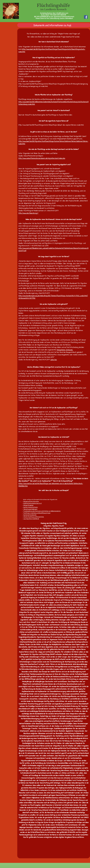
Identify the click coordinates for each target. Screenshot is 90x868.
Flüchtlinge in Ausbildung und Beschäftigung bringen (37, 513)
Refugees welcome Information (31, 501)
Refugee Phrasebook (28, 505)
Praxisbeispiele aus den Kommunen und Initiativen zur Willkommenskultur (42, 511)
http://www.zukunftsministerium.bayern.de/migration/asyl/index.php (42, 158)
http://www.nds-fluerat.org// (28, 213)
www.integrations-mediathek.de (31, 519)
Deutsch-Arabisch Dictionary (31, 507)
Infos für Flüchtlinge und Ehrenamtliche (34, 517)
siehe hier (54, 359)
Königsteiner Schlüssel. (65, 350)
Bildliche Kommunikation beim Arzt (33, 503)
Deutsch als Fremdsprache (30, 515)
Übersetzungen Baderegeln (30, 509)
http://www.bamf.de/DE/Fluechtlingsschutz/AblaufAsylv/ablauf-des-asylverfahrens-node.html (51, 125)
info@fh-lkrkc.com (62, 13)
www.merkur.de (29, 478)
